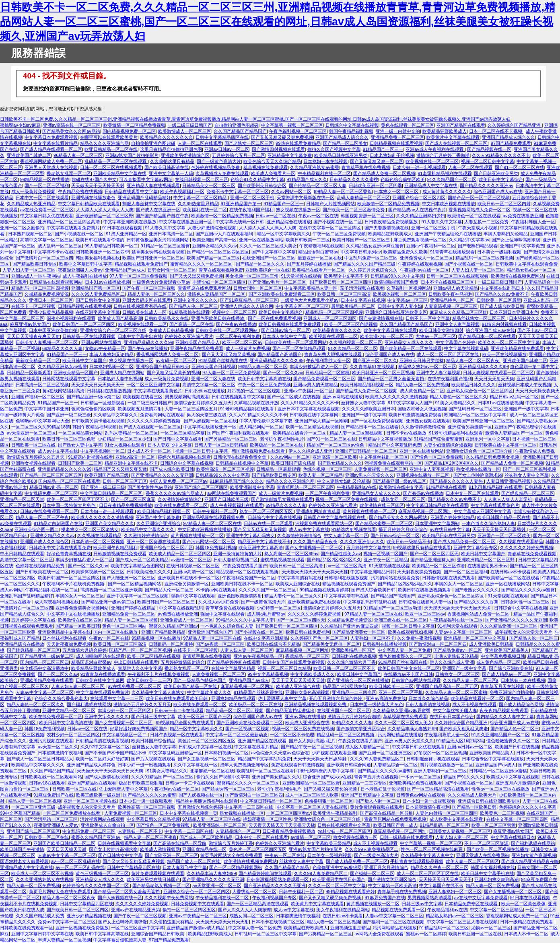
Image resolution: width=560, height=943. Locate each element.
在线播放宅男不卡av (488, 566)
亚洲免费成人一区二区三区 (426, 258)
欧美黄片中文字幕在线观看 (453, 137)
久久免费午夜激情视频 (419, 638)
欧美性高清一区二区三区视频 (225, 469)
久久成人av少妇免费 (218, 602)
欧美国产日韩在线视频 (517, 747)
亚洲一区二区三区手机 (252, 198)
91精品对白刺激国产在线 (58, 523)
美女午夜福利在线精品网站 (343, 910)
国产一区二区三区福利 (47, 185)
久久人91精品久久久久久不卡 (501, 155)
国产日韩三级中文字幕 (153, 717)
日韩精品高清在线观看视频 (102, 741)
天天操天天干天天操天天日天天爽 (111, 771)
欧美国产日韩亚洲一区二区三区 (153, 258)
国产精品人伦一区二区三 (193, 306)
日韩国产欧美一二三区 (80, 463)
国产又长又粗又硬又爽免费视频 (282, 137)
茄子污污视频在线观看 (362, 288)
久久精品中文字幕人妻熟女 (158, 692)
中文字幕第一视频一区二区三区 (292, 125)
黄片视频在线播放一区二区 (369, 511)
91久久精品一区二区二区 (352, 348)
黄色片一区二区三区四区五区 (207, 741)
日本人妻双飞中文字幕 (170, 445)
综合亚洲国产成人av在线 (498, 191)
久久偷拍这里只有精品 (172, 161)
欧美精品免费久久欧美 (406, 252)
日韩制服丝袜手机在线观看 (433, 759)
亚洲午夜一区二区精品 (386, 560)
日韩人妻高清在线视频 (428, 704)
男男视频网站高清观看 (187, 397)
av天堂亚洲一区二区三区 (31, 433)
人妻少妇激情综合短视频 (212, 228)
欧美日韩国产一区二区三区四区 (84, 324)
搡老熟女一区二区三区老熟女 (90, 529)
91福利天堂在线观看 (457, 626)
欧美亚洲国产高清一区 (214, 240)
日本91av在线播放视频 (107, 282)
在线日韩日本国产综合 (452, 717)
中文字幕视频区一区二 (103, 451)
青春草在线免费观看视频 (532, 554)
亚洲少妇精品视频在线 (89, 916)
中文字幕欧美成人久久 (313, 674)
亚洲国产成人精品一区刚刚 (321, 421)
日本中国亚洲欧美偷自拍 (53, 330)
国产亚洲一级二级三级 (69, 415)
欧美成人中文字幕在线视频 (513, 777)
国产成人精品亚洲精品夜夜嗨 (530, 861)
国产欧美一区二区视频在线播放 (498, 849)
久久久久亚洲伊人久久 (362, 542)
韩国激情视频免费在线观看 (259, 451)
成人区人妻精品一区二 (367, 747)
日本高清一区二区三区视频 (42, 385)
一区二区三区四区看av (289, 813)
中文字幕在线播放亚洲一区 (186, 222)
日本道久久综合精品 (428, 698)
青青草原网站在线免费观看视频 (396, 819)
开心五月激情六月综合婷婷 (336, 698)
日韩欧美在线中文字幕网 (315, 415)
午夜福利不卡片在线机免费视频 (74, 584)
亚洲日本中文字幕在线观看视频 (309, 409)
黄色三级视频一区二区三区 (102, 873)
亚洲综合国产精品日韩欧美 (163, 366)
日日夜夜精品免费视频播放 (392, 222)
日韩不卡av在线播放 (205, 391)
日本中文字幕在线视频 (363, 300)
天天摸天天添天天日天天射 (222, 922)
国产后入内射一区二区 (378, 801)
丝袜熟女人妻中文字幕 (363, 403)
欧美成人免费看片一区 (273, 173)
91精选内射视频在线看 (504, 324)
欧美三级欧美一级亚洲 (98, 795)
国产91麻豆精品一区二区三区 (249, 300)
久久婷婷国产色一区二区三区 (319, 638)
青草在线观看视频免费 (221, 270)
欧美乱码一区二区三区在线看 (265, 771)
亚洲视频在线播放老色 (93, 198)
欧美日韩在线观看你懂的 (100, 240)
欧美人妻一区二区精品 (321, 475)
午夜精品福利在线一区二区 (324, 173)
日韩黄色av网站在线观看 (416, 680)
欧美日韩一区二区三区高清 (344, 294)
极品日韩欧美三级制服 (141, 783)
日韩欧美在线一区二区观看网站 (227, 330)
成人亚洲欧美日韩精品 (491, 644)
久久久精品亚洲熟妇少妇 (421, 216)
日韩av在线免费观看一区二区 (49, 511)
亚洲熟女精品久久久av (215, 246)
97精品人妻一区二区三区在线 (212, 523)
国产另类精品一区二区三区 (231, 439)
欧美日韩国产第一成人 (395, 825)
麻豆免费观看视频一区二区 (420, 240)
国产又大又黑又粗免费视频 (196, 276)
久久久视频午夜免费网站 (169, 898)
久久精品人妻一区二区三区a (471, 680)
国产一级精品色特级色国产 (200, 680)
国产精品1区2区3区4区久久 (452, 463)
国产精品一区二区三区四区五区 (218, 252)
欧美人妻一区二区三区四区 (472, 861)
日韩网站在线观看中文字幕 (69, 379)
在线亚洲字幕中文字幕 (98, 312)
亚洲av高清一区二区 (136, 457)
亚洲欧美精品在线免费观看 (517, 348)
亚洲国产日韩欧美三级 (226, 499)
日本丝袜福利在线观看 (64, 638)
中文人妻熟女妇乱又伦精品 (344, 481)
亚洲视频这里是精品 (350, 928)
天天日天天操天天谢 (67, 849)
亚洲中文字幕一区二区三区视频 (138, 596)
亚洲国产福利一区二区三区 (38, 397)
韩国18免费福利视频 (216, 548)
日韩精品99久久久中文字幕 (397, 276)
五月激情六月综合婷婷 (84, 650)
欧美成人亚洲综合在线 (298, 584)
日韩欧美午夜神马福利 (451, 294)
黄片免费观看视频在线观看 (377, 807)
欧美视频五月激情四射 (140, 409)
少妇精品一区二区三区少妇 (124, 439)
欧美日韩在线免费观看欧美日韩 (177, 698)
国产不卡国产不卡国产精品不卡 (115, 753)
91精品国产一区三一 (383, 149)
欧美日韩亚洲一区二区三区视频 (383, 373)
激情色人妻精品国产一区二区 (217, 294)
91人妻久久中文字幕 (441, 222)
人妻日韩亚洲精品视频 (509, 481)
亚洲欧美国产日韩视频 (214, 366)
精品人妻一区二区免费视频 (422, 385)
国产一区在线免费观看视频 (274, 318)
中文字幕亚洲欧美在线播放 (130, 222)
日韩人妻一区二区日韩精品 (221, 445)
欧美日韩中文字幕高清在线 (264, 379)
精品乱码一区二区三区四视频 (484, 258)
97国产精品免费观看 (511, 143)
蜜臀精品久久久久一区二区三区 (202, 264)
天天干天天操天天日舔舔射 (499, 529)
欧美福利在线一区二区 (205, 210)
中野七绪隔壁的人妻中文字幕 (326, 771)
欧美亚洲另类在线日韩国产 (153, 879)
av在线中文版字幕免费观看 (481, 898)
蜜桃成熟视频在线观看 (282, 560)
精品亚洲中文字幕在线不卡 (131, 463)
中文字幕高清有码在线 (300, 578)
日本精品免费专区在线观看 (472, 904)
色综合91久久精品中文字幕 (257, 179)
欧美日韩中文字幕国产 (84, 360)
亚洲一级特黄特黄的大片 (238, 554)
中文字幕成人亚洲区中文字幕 (483, 511)
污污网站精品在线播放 (400, 735)
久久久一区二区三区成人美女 (268, 246)
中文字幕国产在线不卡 (441, 885)
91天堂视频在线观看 (301, 276)
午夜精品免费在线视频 (80, 191)
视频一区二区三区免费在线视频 (347, 499)
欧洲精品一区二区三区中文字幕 (476, 415)
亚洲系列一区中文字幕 (488, 439)
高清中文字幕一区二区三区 (47, 240)
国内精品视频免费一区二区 (129, 131)
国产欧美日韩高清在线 (167, 167)
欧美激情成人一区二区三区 (185, 131)
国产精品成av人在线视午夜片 (417, 210)
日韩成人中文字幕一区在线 (205, 747)
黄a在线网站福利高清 (63, 391)
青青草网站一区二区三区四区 (306, 487)
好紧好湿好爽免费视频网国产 (139, 729)
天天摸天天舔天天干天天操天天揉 (315, 572)
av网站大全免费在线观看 (379, 934)
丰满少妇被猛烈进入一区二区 (318, 366)
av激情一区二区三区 (191, 560)
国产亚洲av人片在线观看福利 (225, 234)
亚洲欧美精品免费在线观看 (314, 602)
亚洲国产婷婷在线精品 (453, 517)
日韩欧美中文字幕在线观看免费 (527, 264)
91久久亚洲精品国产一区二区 (500, 735)
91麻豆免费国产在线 (54, 795)
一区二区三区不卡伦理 (292, 735)
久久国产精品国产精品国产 (240, 131)
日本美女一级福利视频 (499, 252)
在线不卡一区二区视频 (33, 306)
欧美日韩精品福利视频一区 (367, 385)
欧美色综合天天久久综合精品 (272, 161)
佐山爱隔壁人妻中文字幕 (282, 698)
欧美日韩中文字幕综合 (501, 179)
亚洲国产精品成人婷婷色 (91, 765)
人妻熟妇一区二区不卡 (373, 638)
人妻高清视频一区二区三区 (451, 306)
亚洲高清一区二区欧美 (335, 457)
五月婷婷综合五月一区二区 (239, 155)
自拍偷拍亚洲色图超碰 (237, 125)
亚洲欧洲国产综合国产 (210, 632)
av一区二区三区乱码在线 (76, 861)
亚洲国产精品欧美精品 (163, 632)
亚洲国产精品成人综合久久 (342, 137)
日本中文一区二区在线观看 (42, 198)
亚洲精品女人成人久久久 (409, 342)
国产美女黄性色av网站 (150, 487)
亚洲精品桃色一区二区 (452, 300)
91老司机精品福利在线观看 (444, 173)
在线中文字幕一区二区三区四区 (330, 228)
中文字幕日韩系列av (361, 252)
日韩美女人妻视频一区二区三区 (47, 342)
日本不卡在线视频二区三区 (448, 282)
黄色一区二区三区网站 (124, 626)
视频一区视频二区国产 (385, 554)
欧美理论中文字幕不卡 (346, 276)
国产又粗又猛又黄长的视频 (173, 373)
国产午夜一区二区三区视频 (149, 288)
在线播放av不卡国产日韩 (408, 674)
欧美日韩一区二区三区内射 (504, 204)
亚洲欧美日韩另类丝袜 (422, 360)
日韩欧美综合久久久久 (149, 572)
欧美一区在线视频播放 (504, 354)
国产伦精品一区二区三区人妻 (318, 185)
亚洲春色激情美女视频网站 (82, 608)
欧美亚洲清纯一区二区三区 (220, 825)
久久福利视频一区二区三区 (356, 342)
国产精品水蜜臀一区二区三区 (384, 523)
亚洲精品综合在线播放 (289, 222)
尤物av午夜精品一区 (105, 348)
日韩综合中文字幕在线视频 (352, 125)
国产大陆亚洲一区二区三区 (129, 578)
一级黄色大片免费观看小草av (161, 282)
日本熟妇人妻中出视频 (120, 379)
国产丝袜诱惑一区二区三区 (228, 789)
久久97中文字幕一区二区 (105, 747)
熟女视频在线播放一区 (298, 210)
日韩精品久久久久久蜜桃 (354, 179)
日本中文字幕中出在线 (140, 336)
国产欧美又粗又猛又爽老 (464, 729)
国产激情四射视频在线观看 (278, 149)
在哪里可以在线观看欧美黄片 (109, 137)
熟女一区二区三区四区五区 (267, 511)
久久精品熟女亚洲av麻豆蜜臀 (375, 246)
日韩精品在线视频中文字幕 (242, 463)
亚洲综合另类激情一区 (470, 427)
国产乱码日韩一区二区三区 (475, 409)
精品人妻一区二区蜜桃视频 (357, 433)
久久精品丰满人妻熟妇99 (412, 729)
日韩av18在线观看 (47, 783)
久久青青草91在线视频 (373, 366)
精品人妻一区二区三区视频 (131, 620)
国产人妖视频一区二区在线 (210, 421)
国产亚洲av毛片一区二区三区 (278, 282)
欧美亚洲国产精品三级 (107, 475)
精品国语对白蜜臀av (318, 252)
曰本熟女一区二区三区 (397, 191)
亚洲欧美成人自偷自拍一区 (107, 825)
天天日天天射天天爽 (494, 379)
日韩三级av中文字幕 (422, 904)
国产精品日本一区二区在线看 (487, 336)
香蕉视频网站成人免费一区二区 (51, 161)
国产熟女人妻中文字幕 (80, 445)
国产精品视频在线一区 (489, 149)
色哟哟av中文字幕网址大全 (42, 421)
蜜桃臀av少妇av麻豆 (20, 125)
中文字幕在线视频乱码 (466, 348)
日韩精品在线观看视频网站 (56, 282)
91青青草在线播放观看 (452, 252)
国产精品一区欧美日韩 (78, 626)
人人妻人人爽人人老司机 (508, 499)
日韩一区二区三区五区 (125, 481)
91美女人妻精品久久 (455, 403)
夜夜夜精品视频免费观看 (504, 710)
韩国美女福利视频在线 (98, 258)
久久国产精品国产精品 (52, 771)
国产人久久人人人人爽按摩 (245, 910)
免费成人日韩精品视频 (171, 330)
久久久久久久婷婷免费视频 (154, 421)
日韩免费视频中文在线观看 (198, 904)
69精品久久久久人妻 (62, 348)
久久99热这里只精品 (198, 204)
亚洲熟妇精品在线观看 (233, 698)
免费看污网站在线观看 (162, 415)
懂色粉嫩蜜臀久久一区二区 (405, 656)
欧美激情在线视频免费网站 (517, 276)
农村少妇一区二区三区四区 (73, 735)
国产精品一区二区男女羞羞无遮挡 (391, 379)
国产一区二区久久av (283, 373)
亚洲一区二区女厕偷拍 (22, 228)
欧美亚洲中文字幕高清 (261, 548)
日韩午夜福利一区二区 (215, 511)
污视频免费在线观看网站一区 (393, 463)
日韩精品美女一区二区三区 (209, 185)
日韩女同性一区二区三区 (172, 270)
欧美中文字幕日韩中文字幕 (86, 264)
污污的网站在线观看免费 (395, 578)
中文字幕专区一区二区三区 (302, 306)
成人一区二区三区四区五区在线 (448, 354)
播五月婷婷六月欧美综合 (403, 529)
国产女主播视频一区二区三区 (315, 548)
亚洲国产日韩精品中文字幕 (367, 795)
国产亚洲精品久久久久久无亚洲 (162, 475)
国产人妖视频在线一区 (201, 795)
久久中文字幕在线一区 (196, 765)
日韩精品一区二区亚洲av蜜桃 (498, 771)
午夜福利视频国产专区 (274, 898)
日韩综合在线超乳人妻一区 (425, 602)
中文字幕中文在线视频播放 (73, 614)
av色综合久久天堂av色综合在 (280, 753)
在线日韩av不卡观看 (511, 572)
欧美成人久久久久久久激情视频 (396, 397)
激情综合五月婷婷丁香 (231, 843)
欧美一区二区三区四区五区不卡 (78, 499)
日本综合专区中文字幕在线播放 (493, 759)
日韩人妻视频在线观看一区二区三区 (498, 373)
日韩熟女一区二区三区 (457, 674)
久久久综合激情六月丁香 (351, 662)
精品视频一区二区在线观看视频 (248, 572)
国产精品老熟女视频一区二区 (161, 885)
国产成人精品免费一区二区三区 (465, 542)
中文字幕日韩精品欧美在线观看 (89, 204)
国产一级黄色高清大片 (219, 161)
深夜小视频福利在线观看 (71, 318)
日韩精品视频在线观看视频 (396, 143)
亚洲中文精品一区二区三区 (69, 710)
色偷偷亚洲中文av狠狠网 (337, 867)
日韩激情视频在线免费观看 (120, 554)
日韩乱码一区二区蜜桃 (327, 373)
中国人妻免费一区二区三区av (179, 481)
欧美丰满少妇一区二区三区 (387, 336)
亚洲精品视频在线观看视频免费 (214, 517)
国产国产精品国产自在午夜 (162, 216)
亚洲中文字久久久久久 (196, 300)
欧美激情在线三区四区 (382, 505)
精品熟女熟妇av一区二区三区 (427, 366)
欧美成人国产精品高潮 (120, 318)
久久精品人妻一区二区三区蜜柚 (456, 692)
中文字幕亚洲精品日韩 (373, 572)
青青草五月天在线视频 (502, 686)
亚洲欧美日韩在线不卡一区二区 (189, 578)
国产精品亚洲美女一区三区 (359, 632)
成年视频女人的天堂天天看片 (524, 632)
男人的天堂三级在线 (207, 415)
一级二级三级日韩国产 (190, 125)
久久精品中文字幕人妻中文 (427, 855)
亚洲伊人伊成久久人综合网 (247, 306)
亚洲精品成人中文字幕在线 (431, 185)
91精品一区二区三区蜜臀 (165, 246)
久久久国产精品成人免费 (40, 916)
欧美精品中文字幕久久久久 (148, 529)
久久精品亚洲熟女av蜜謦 (315, 167)
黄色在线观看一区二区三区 (408, 125)
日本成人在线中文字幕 (284, 336)
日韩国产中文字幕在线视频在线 (335, 517)
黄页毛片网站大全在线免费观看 (231, 855)
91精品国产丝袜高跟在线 (223, 360)
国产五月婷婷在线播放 (309, 264)
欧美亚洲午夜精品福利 (115, 548)
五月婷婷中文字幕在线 (369, 548)
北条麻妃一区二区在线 (212, 771)
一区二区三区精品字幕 (183, 433)
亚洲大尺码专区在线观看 (147, 300)
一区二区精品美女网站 (80, 433)
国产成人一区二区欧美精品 (142, 560)
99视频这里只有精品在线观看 (422, 548)
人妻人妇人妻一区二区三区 (29, 270)
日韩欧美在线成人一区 (144, 312)
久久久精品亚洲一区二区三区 (509, 626)
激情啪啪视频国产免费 (396, 282)
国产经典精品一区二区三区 (528, 493)
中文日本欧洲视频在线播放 (449, 204)
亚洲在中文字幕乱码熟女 (250, 535)
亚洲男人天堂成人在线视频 (51, 167)
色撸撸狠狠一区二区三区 (329, 801)
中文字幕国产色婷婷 (456, 342)
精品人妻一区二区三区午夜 (42, 517)
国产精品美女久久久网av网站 (71, 131)
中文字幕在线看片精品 (56, 143)
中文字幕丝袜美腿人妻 (455, 710)
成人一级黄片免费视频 (33, 191)
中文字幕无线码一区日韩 (240, 222)
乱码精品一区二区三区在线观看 (116, 161)
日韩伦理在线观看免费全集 (240, 457)
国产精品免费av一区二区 (458, 650)
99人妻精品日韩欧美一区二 (111, 246)
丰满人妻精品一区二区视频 (64, 940)
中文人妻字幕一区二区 (346, 535)
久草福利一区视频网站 (409, 288)
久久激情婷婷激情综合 (423, 427)
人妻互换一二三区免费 (486, 222)
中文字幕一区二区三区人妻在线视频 (312, 807)
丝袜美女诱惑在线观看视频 (158, 252)
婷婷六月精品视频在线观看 (184, 457)
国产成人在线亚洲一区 (158, 210)
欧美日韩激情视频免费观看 (415, 415)
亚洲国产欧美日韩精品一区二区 (64, 843)
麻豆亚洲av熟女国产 (30, 324)
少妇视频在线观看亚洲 (334, 753)
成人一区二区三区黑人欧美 (312, 795)
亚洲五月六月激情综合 (518, 783)
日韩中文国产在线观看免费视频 (294, 662)
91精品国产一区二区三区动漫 (392, 608)
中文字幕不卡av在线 (54, 252)
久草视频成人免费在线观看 (222, 173)
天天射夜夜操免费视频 (419, 572)
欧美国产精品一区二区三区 (213, 258)
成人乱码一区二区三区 (60, 246)
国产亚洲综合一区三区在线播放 (358, 680)
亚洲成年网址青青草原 (318, 511)
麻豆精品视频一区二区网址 (425, 511)
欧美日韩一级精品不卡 (409, 542)
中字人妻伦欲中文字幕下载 (266, 421)
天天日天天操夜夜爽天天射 (33, 336)
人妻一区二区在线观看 (200, 143)
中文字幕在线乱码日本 (502, 288)
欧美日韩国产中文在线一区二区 (409, 668)
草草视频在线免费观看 (266, 167)
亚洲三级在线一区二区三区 (401, 620)
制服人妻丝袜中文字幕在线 (149, 204)
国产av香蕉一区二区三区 (220, 644)
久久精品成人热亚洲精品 (31, 204)
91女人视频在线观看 (125, 445)
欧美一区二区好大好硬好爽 (102, 759)
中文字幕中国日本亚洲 (47, 409)
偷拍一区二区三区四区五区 (189, 910)
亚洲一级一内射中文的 (398, 131)
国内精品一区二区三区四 (44, 662)
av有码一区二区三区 (176, 360)
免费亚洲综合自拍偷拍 (512, 692)
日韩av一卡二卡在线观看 (179, 710)
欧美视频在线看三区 (143, 397)
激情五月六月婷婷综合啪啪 (354, 717)
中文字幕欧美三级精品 (329, 843)
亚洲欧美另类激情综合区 (185, 155)
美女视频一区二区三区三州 (252, 276)
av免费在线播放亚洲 (523, 216)
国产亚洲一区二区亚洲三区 (385, 753)
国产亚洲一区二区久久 (375, 360)
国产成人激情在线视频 (107, 777)
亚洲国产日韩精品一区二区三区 (366, 451)
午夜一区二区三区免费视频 (339, 234)
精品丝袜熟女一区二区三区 (479, 318)
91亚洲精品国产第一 (241, 204)
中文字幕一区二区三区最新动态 (237, 735)
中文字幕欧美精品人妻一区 (311, 288)
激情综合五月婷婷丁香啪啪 (443, 155)
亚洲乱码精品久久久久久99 (277, 360)
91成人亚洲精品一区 (126, 234)
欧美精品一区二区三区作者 (439, 566)
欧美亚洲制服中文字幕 (252, 487)
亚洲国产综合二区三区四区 (419, 198)
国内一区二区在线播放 (116, 632)
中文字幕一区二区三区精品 (201, 198)
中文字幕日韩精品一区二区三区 (112, 493)
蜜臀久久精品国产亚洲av (173, 626)
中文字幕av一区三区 (408, 300)
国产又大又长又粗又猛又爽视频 (134, 861)
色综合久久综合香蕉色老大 (61, 698)
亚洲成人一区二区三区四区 (330, 318)
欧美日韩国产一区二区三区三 (362, 240)
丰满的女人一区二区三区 (459, 584)
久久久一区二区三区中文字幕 (337, 885)
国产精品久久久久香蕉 (476, 602)
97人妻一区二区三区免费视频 (138, 276)
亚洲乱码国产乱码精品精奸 (144, 198)
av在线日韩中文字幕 (450, 529)
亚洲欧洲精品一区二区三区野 (104, 216)
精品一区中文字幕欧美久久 (284, 234)
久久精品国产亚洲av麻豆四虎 (350, 626)
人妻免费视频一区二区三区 (381, 469)
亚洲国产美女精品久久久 (110, 523)
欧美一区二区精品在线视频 (312, 427)
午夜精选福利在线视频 (321, 246)
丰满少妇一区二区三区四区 (219, 282)
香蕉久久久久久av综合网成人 (175, 493)
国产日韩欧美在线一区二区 (42, 572)
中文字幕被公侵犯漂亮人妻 (120, 940)
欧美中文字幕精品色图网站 (137, 566)
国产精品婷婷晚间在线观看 (234, 662)
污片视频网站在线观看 (102, 819)
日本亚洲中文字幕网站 (437, 523)
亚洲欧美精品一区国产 (76, 373)
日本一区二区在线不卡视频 (496, 131)
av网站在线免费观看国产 (232, 493)
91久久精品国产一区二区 (452, 179)
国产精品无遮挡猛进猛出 (290, 710)
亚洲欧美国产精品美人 (198, 342)
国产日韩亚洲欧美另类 (496, 173)
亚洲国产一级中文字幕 (526, 409)
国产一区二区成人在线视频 (294, 397)
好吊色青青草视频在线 (69, 554)
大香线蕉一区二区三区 (254, 892)
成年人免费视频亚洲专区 (244, 765)
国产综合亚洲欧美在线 (511, 668)
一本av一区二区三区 (421, 777)
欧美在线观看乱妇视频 (410, 632)
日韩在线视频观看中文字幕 (238, 397)
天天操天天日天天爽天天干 (98, 385)
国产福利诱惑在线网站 (89, 704)
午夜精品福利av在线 (357, 487)
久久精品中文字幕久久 (115, 415)
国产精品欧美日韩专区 (35, 264)
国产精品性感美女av (341, 554)
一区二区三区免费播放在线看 (72, 813)
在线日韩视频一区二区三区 (202, 179)
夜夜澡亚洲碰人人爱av (80, 270)
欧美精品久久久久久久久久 (167, 137)
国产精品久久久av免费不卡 (502, 294)
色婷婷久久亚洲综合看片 (189, 336)
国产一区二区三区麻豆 (133, 499)
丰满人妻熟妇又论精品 (506, 234)
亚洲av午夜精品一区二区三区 (198, 916)
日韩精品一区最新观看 (29, 373)
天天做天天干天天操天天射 (98, 185)
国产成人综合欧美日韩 (502, 306)
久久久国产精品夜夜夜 (315, 542)
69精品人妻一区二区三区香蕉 (343, 191)
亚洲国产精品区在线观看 (461, 125)
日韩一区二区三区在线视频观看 (111, 167)
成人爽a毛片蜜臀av (266, 614)
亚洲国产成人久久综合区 (44, 542)
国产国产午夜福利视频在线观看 (239, 433)
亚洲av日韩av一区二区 (227, 149)
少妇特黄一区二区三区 (279, 608)
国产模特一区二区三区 (372, 873)
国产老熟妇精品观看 (478, 246)
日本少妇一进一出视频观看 (419, 167)
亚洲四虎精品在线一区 (204, 849)
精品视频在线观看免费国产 (141, 264)
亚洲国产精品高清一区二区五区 (447, 686)
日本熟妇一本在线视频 (325, 161)
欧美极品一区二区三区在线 (277, 445)
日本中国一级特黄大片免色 (69, 505)
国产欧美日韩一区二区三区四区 (341, 282)
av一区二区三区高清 (346, 566)
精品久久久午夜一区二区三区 (440, 867)
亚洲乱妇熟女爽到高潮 (496, 879)
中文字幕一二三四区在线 (249, 807)
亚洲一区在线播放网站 (261, 240)
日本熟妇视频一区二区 (30, 234)
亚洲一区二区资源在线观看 (153, 542)
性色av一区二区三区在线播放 (500, 789)
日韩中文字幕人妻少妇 (400, 306)
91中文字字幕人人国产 (410, 403)
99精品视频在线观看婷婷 (324, 590)
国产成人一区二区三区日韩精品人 (40, 759)
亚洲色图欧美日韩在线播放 (218, 318)
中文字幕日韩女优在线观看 (47, 216)
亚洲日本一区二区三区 (51, 300)
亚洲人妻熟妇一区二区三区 (440, 771)
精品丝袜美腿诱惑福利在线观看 (207, 801)
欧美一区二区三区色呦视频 (351, 324)
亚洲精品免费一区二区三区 (397, 137)
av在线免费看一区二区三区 (47, 210)
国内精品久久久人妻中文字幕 (505, 717)
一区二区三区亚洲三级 (33, 807)
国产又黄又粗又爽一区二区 (377, 161)
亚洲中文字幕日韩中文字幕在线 (42, 934)
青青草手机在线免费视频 (366, 167)
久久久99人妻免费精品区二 (98, 294)
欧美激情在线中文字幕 (401, 487)
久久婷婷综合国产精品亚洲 (515, 125)
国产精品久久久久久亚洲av (487, 185)
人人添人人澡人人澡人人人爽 (105, 210)
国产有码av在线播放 (423, 493)
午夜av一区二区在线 (318, 216)
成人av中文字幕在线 (58, 451)
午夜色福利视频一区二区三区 (298, 131)
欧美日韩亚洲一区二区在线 (475, 934)
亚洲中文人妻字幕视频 (457, 324)
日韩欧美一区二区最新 (499, 300)
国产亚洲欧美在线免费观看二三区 (282, 294)
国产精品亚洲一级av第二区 (94, 397)
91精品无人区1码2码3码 (460, 741)
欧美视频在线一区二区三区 (432, 161)
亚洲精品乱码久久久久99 (148, 342)
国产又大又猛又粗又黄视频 (229, 354)
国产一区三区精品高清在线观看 (438, 789)
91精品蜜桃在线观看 (189, 312)
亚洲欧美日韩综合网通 (349, 765)
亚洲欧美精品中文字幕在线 (120, 173)
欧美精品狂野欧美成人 (445, 131)
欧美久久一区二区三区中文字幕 (509, 342)
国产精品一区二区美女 (345, 143)
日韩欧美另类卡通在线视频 (98, 421)
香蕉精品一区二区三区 (307, 656)
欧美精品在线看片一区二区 (319, 270)
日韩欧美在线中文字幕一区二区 (506, 445)
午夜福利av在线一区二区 (424, 270)
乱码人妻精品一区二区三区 (363, 198)
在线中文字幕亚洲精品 (266, 638)
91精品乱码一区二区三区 (445, 825)
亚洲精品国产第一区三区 (96, 288)
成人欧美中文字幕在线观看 (457, 819)
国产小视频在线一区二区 (338, 222)
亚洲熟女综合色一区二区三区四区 (480, 391)
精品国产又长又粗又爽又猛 (120, 469)
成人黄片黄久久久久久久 (447, 191)
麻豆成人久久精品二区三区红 (458, 312)
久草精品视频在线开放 (256, 403)
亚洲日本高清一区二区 (171, 234)
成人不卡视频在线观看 (474, 704)
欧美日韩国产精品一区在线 (504, 517)
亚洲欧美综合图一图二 (37, 529)
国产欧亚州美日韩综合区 (262, 185)
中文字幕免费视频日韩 (503, 656)
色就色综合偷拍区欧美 (403, 179)
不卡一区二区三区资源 (486, 843)
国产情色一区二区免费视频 (437, 457)
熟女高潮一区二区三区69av (291, 554)
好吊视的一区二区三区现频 (254, 391)
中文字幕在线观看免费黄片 (73, 228)
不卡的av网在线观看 (216, 590)
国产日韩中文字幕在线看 (178, 439)
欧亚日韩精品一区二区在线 (111, 149)
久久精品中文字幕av (469, 240)
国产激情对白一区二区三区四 (44, 258)
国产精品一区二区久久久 (260, 264)
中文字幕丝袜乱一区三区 (384, 457)
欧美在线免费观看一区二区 (181, 505)
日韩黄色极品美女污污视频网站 (158, 240)
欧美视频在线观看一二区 (143, 324)
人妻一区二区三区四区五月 (191, 409)
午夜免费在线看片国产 (245, 566)
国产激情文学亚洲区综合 (361, 729)
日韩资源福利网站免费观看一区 (278, 879)
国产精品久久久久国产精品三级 (364, 264)
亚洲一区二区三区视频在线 (90, 801)
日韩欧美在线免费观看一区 (27, 928)
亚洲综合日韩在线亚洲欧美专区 (396, 312)
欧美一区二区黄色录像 (523, 904)
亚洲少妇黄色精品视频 (51, 312)
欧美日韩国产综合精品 (293, 463)
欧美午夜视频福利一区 (182, 191)
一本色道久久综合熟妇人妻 (488, 523)
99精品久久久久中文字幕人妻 (245, 620)
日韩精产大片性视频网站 (330, 204)
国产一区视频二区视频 (247, 729)
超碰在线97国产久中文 (94, 179)
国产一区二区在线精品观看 (299, 348)
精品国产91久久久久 (463, 777)
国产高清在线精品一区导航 (387, 813)
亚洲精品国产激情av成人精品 (196, 928)
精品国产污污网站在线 (345, 686)
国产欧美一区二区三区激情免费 (354, 210)
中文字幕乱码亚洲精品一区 (175, 753)
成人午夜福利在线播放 (85, 276)
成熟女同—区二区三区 (403, 499)
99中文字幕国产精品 (20, 813)
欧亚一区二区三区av (242, 342)
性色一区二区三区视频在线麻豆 (432, 849)
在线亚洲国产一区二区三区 (269, 258)
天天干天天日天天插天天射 (298, 680)
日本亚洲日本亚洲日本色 (514, 312)
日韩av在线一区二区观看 (268, 523)
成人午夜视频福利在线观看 (237, 505)
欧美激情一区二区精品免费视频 (134, 125)
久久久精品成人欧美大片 (472, 795)
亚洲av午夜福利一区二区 (431, 246)
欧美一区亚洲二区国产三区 (204, 717)
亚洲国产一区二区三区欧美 (504, 535)
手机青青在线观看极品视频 (417, 861)
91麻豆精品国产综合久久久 (236, 481)
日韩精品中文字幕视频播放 (385, 439)
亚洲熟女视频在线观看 (428, 421)
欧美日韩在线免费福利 (308, 632)
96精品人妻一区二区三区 (78, 155)
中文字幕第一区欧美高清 (392, 885)
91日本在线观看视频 (122, 228)
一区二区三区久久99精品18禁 (41, 427)
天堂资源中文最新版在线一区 (306, 198)
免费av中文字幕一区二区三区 (67, 922)
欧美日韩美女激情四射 (441, 330)
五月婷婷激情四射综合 (183, 662)
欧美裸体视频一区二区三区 (399, 294)
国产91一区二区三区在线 (519, 167)
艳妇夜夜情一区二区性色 (267, 819)
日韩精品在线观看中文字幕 (131, 191)
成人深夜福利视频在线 (57, 602)
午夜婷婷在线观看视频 (420, 264)
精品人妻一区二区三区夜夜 (473, 360)
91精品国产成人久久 (307, 179)
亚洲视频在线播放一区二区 (423, 475)
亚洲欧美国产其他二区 (29, 155)
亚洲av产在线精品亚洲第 (136, 910)
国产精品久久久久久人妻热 (457, 481)
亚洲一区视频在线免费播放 (82, 928)
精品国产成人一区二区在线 (194, 861)
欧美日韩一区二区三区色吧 (69, 439)
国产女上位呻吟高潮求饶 (516, 240)
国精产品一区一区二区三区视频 (479, 198)
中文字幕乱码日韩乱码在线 (370, 602)
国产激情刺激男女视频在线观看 (282, 499)
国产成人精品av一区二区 (506, 674)
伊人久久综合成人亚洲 (311, 451)
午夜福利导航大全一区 (533, 222)
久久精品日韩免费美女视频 (493, 457)
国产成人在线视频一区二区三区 (457, 143)
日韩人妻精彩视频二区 (236, 560)
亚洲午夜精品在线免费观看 (197, 348)
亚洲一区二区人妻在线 (213, 379)
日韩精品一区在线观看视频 (89, 336)
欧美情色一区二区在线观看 (474, 216)
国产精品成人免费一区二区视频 (384, 173)
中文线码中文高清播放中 (44, 668)
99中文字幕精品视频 (268, 674)
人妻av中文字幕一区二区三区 (463, 632)
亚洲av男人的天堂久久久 (370, 475)
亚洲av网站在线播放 (101, 342)
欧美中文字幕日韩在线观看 (390, 330)
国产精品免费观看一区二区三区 (324, 379)
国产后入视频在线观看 (153, 759)
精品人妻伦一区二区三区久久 (156, 294)
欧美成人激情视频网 (160, 849)
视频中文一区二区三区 (234, 312)
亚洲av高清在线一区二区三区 (72, 125)
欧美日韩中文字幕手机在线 (488, 873)
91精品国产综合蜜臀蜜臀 (439, 439)
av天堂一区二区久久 (58, 747)
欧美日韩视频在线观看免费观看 (290, 324)
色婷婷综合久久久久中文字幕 (528, 807)
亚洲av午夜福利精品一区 (258, 656)
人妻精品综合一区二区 (395, 765)
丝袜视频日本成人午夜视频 (525, 385)
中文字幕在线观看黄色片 (158, 391)
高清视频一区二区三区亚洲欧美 (111, 590)
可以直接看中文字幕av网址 (146, 179)
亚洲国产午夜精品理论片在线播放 (448, 234)
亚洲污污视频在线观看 (51, 741)
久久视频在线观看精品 (99, 535)
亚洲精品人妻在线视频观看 (153, 185)
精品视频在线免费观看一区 (398, 910)
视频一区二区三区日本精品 (284, 668)
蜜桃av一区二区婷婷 (426, 934)
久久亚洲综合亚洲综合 (159, 523)
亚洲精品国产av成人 (125, 270)
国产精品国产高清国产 (280, 354)
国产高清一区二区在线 (191, 324)
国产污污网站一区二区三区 (209, 542)
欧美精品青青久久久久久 (337, 330)
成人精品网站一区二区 (261, 427)
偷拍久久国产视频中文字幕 (334, 149)
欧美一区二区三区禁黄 (494, 825)
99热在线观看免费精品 (298, 143)
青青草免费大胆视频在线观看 (334, 354)
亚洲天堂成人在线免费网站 (483, 855)
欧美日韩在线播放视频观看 (425, 590)
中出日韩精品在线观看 (22, 554)
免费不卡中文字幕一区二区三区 (238, 191)
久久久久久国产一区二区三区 (268, 590)
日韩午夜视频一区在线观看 (177, 735)
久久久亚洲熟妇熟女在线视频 (44, 879)
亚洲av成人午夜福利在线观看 (435, 149)
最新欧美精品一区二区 (353, 306)
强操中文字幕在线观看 (193, 596)
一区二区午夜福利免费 (238, 336)
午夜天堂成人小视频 (478, 228)
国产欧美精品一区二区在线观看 (411, 348)
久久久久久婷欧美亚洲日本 (369, 409)
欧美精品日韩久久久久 (474, 385)
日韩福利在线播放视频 (109, 391)
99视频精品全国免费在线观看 (185, 723)
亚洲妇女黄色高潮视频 (307, 692)
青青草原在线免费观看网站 (204, 288)
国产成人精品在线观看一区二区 (51, 149)
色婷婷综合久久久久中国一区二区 (96, 885)
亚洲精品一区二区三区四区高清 (69, 222)
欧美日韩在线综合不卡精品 (274, 644)
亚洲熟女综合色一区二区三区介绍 (113, 330)
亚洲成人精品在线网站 (122, 373)
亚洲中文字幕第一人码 (171, 173)
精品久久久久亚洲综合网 (104, 143)
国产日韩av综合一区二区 (286, 330)
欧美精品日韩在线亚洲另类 (341, 155)
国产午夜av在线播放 (236, 324)
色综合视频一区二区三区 (327, 469)
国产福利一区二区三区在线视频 (393, 922)
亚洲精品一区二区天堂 (22, 499)
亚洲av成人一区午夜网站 (36, 276)
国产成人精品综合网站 (521, 704)
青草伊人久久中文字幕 (140, 668)
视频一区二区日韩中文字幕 (488, 161)
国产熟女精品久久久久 (340, 463)
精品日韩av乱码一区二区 (514, 397)
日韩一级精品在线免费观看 (406, 837)
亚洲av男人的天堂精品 (456, 288)
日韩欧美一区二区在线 (33, 445)
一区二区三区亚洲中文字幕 (153, 385)
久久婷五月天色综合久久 (373, 270)
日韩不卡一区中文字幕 (428, 318)
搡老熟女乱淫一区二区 (69, 173)
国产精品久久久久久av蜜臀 (528, 590)
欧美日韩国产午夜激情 (22, 849)
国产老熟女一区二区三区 (249, 143)
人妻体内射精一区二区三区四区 (447, 813)
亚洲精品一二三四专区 (354, 692)
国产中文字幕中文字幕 (274, 252)
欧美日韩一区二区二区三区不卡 (344, 668)
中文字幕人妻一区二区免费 (404, 650)
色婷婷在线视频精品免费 (216, 167)
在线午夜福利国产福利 (251, 210)
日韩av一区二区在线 (276, 216)
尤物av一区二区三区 (436, 336)
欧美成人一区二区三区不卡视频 (42, 873)
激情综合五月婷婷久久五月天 (203, 403)
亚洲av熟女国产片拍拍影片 (132, 155)
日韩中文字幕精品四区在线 (222, 137)
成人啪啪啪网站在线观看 (100, 656)
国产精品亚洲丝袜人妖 (432, 560)
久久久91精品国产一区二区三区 (162, 777)
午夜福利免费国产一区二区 (249, 578)
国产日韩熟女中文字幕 (98, 300)
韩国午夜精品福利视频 (351, 131)
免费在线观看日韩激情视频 (298, 765)
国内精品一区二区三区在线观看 (69, 481)
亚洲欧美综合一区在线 (268, 270)
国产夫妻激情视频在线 (387, 228)
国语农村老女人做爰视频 (422, 409)
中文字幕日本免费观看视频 (51, 137)
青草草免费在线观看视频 (230, 608)
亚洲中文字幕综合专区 (476, 548)
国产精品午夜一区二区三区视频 (312, 747)
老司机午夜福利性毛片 (282, 439)
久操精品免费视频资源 (47, 294)
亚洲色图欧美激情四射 (240, 596)
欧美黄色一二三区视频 (502, 813)
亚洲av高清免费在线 (386, 698)
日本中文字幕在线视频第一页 (188, 813)
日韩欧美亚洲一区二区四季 (375, 185)
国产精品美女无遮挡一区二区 (331, 644)
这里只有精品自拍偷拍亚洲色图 (171, 149)
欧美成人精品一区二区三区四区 (180, 554)
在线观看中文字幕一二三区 (117, 698)
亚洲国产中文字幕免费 (522, 246)
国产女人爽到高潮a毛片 (312, 741)
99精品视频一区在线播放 (45, 179)
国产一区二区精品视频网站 (135, 584)
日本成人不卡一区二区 (150, 451)
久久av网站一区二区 (291, 191)
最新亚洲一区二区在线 (320, 258)
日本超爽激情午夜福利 (60, 753)
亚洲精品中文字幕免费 (290, 155)
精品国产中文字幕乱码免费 (395, 445)
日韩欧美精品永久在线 (167, 318)
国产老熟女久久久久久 (477, 590)
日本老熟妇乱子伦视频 (392, 155)
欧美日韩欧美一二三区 (308, 240)
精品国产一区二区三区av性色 (336, 445)
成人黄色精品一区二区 (422, 391)
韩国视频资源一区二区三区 (367, 216)
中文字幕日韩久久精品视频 (153, 819)
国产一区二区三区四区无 (434, 554)
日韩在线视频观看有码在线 (140, 306)
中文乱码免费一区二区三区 (371, 258)
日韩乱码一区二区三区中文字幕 (266, 934)
